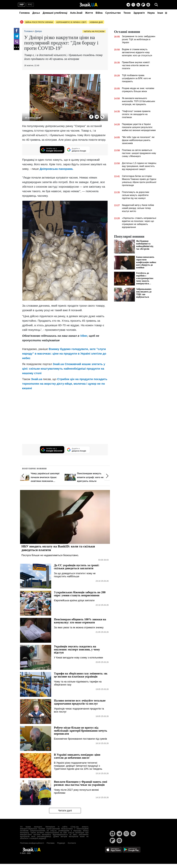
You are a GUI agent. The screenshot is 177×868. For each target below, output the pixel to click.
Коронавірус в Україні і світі (71, 22)
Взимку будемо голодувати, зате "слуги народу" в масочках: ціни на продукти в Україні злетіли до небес (64, 354)
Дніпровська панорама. (56, 169)
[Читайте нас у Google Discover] (52, 150)
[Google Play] (132, 849)
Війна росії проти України (39, 22)
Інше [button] (162, 13)
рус (30, 5)
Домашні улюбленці (55, 13)
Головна (24, 13)
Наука (151, 13)
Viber (84, 336)
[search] (156, 5)
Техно (127, 13)
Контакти (72, 843)
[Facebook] (17, 31)
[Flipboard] (143, 5)
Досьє (36, 13)
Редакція (61, 843)
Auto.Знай (76, 13)
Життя (89, 13)
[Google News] (133, 834)
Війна (99, 13)
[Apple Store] (114, 849)
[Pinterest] (148, 5)
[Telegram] (128, 5)
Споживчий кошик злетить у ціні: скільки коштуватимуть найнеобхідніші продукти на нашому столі (64, 369)
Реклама (50, 843)
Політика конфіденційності (32, 843)
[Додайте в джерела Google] (78, 150)
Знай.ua (58, 364)
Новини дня (96, 22)
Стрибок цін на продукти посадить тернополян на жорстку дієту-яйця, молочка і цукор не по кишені (65, 384)
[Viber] (133, 5)
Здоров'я (139, 13)
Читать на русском (94, 31)
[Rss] (138, 5)
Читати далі (65, 811)
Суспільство (113, 13)
